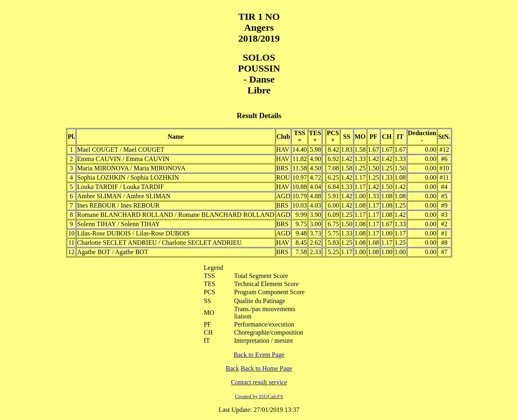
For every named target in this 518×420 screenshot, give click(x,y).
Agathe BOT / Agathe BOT (113, 252)
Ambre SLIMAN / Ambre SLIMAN (124, 196)
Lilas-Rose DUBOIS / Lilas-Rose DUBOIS (133, 233)
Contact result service (259, 382)
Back (232, 368)
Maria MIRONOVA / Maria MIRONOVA (131, 168)
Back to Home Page (267, 368)
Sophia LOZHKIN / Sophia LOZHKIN (128, 177)
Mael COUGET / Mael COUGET (121, 150)
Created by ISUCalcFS (259, 396)
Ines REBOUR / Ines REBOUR (118, 205)
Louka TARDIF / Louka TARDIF (120, 187)
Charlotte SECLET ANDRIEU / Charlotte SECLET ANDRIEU (159, 243)
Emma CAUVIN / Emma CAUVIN (123, 159)
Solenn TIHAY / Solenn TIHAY (118, 224)
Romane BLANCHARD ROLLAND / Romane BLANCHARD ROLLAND (175, 215)
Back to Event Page (259, 355)
